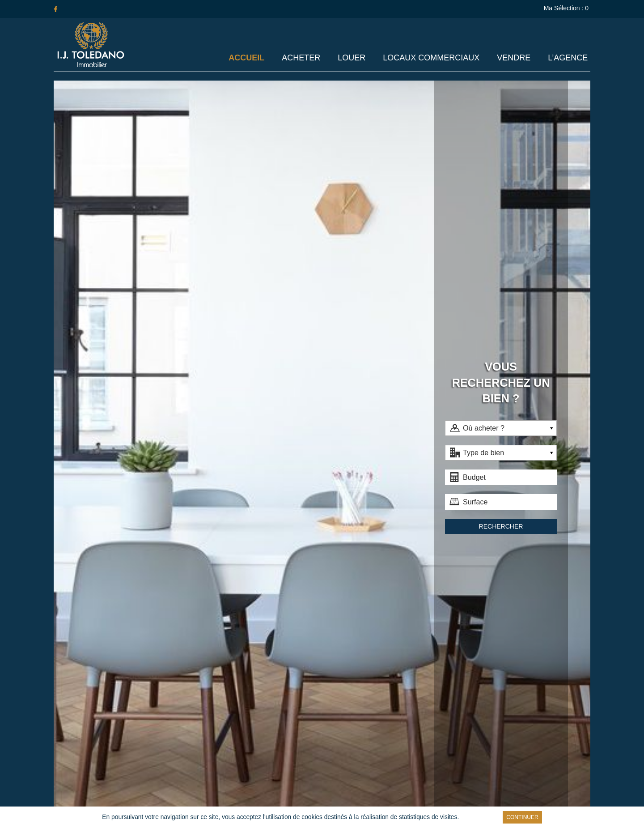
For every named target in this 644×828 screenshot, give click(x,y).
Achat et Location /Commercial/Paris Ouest (483, 775)
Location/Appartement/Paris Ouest (483, 764)
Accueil (250, 58)
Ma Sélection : (567, 8)
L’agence (568, 58)
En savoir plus (456, 817)
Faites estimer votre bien (322, 636)
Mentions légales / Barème (305, 803)
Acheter (304, 58)
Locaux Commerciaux (432, 58)
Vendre (515, 58)
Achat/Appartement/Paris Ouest (483, 753)
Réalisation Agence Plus (376, 803)
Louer (353, 58)
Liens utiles (251, 803)
